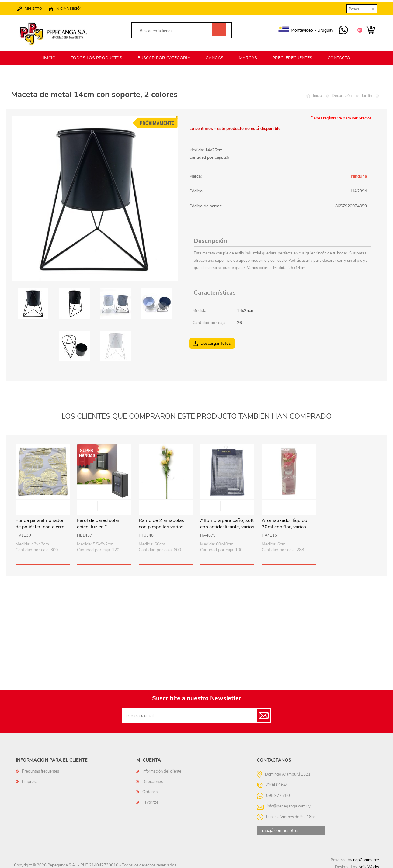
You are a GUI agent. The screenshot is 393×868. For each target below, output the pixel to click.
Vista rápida (43, 503)
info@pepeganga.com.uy (289, 803)
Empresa (30, 778)
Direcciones (153, 778)
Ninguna (359, 173)
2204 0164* (277, 781)
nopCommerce (366, 856)
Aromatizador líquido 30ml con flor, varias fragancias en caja (284, 523)
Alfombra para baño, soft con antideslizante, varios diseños (227, 523)
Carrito (368, 29)
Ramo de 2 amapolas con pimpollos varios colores (161, 523)
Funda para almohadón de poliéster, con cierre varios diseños (40, 523)
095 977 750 (340, 29)
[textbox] (175, 29)
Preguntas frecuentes (40, 768)
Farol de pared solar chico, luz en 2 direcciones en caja (98, 523)
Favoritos (150, 799)
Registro (36, 7)
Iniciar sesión (72, 7)
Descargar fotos (216, 340)
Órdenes (150, 788)
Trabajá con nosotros (280, 827)
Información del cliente (162, 768)
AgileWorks (369, 863)
